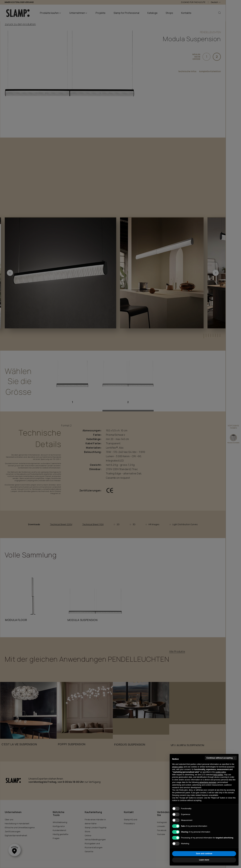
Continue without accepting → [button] (221, 758)
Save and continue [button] (204, 854)
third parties (218, 775)
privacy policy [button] (178, 767)
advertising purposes (208, 782)
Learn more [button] (204, 860)
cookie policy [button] (221, 772)
